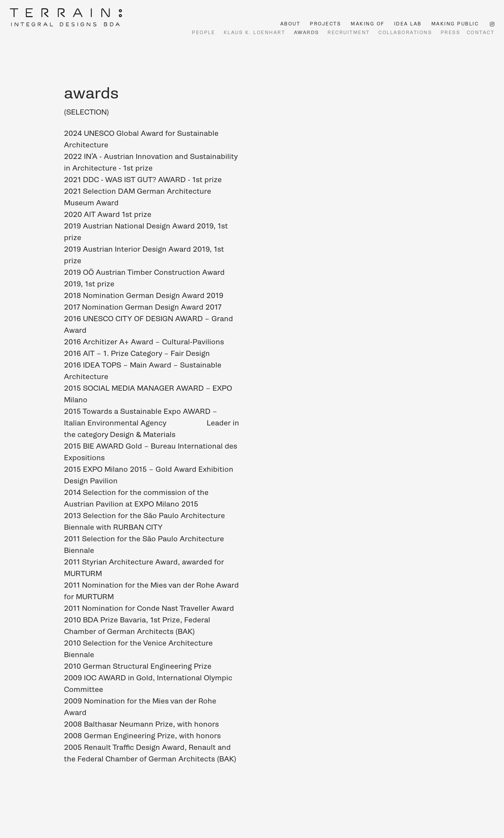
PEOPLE (203, 33)
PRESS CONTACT (468, 33)
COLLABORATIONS (405, 33)
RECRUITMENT (349, 33)
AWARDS (306, 33)
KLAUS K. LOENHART (255, 33)
